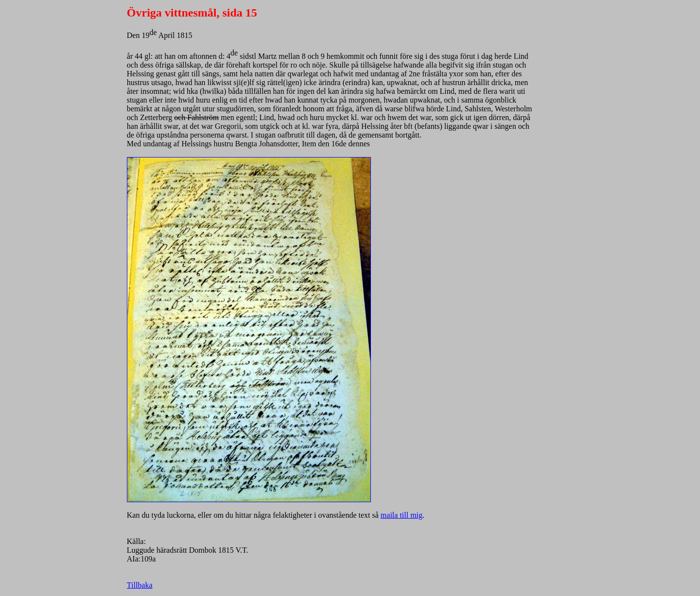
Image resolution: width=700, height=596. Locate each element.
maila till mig (402, 515)
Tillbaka (140, 585)
